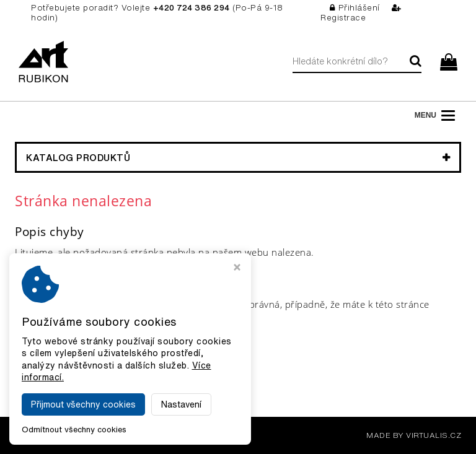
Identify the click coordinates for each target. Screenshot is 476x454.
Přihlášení (355, 8)
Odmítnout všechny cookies (74, 430)
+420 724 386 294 (192, 8)
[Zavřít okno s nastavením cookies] (237, 268)
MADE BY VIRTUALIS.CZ (414, 435)
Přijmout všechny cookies (83, 404)
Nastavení (181, 404)
